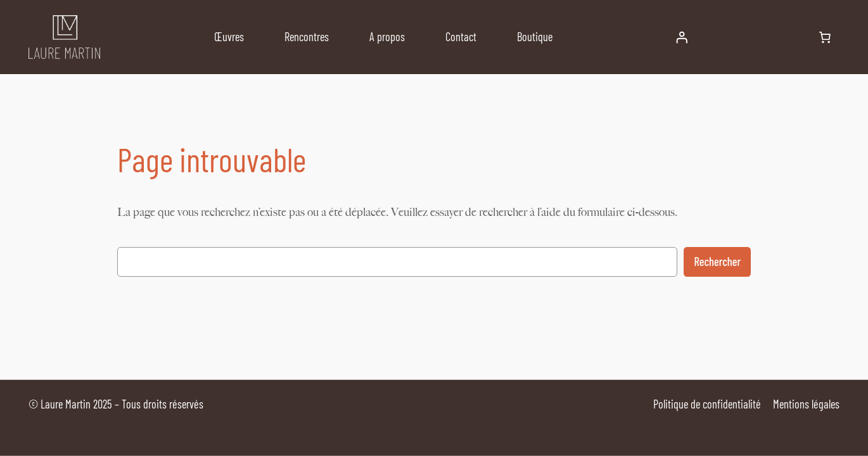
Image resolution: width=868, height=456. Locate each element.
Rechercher (717, 262)
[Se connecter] (682, 37)
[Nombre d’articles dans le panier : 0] (825, 37)
